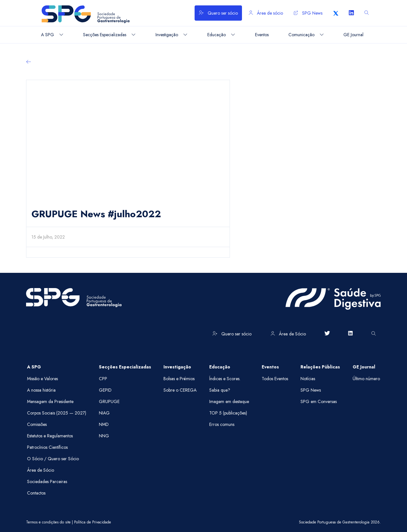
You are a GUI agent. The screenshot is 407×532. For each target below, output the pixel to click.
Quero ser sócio (218, 13)
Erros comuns (222, 424)
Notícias (308, 379)
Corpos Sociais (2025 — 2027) (57, 413)
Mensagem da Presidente (50, 401)
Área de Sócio (288, 334)
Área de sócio (266, 13)
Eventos (270, 367)
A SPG (34, 367)
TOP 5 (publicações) (228, 413)
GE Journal (364, 367)
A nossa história (41, 390)
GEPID (105, 390)
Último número (366, 379)
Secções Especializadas (125, 367)
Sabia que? (220, 390)
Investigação (177, 367)
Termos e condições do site (48, 522)
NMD (104, 424)
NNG (104, 436)
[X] (336, 13)
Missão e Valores (42, 379)
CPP (103, 379)
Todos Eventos (275, 379)
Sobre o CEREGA (180, 390)
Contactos (36, 493)
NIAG (104, 413)
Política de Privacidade (93, 522)
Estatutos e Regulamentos (50, 436)
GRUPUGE (109, 401)
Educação (220, 367)
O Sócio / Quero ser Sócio (53, 459)
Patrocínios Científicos (47, 447)
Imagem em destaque (229, 401)
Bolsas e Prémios (179, 379)
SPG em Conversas (319, 401)
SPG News (308, 13)
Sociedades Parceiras (47, 481)
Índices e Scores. (225, 379)
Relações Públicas (320, 367)
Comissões (37, 424)
